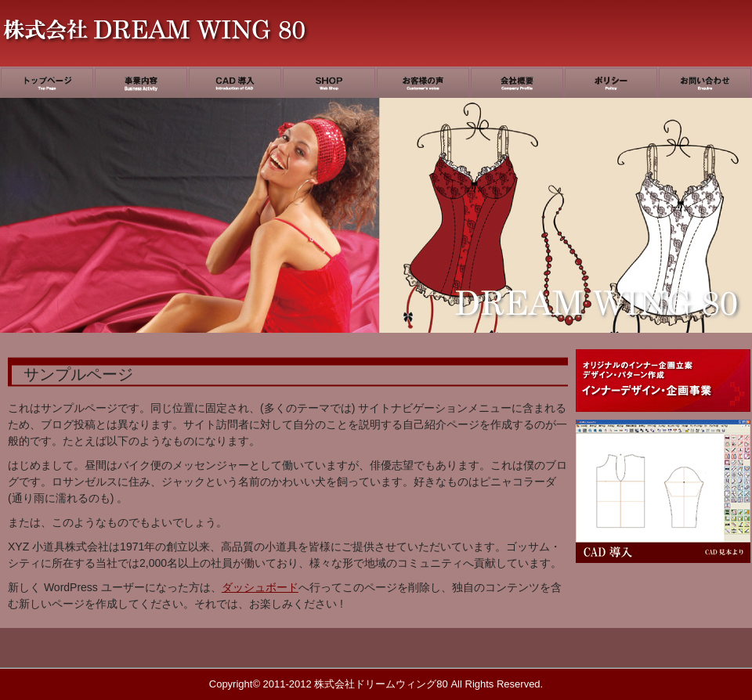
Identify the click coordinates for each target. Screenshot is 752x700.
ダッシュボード (260, 587)
